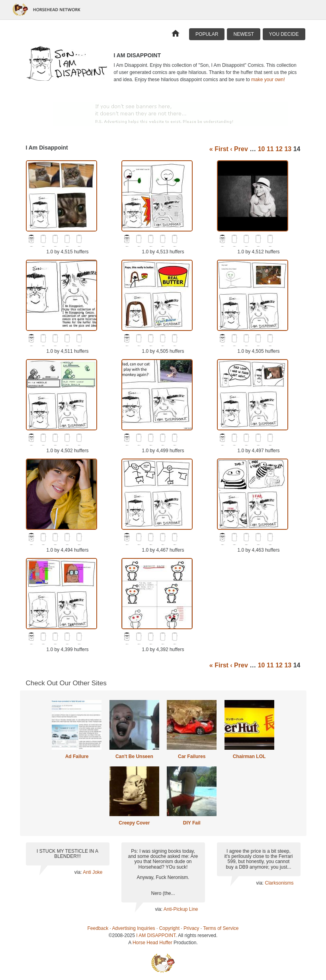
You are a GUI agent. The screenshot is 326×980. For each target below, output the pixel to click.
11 (270, 149)
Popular (207, 34)
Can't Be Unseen (134, 756)
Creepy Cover (134, 823)
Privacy (191, 928)
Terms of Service (221, 928)
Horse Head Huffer (152, 943)
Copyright (169, 928)
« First (219, 149)
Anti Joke (93, 872)
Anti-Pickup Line (181, 909)
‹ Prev (239, 149)
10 (262, 149)
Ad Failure (77, 756)
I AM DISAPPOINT (156, 935)
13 (288, 149)
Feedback (98, 928)
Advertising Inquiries (134, 928)
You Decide (284, 34)
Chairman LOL (249, 756)
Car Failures (192, 756)
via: (79, 872)
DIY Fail (192, 823)
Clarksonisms (279, 883)
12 (279, 149)
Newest (243, 34)
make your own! (268, 80)
